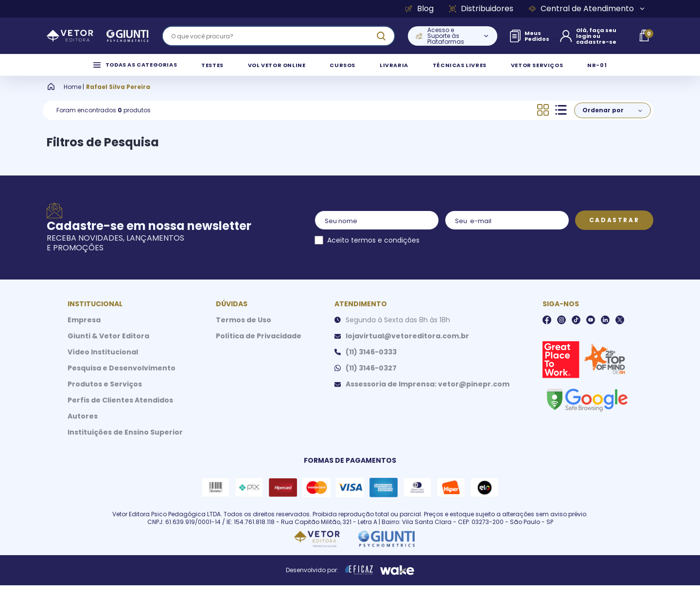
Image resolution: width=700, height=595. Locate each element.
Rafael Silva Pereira (118, 97)
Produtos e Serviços (105, 394)
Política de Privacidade (259, 346)
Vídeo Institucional (103, 362)
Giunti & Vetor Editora (108, 346)
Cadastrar (614, 230)
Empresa (84, 330)
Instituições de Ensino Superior (125, 442)
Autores (83, 426)
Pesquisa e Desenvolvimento (122, 378)
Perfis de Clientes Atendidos (120, 410)
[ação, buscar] (381, 36)
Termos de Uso (244, 330)
